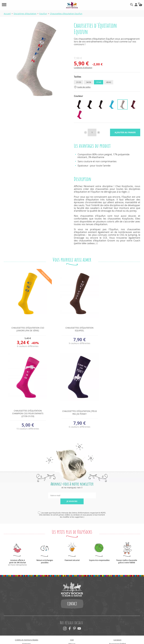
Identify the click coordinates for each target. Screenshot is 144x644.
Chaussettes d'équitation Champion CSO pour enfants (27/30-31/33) (119, 330)
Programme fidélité (118, 636)
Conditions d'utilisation (83, 68)
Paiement (26, 636)
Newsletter (26, 640)
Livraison (117, 632)
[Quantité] (92, 132)
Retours (72, 636)
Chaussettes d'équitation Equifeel (72, 329)
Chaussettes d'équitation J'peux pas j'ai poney (25, 412)
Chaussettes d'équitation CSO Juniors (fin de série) (25, 329)
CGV (72, 632)
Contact (72, 596)
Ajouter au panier (125, 132)
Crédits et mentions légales (27, 632)
